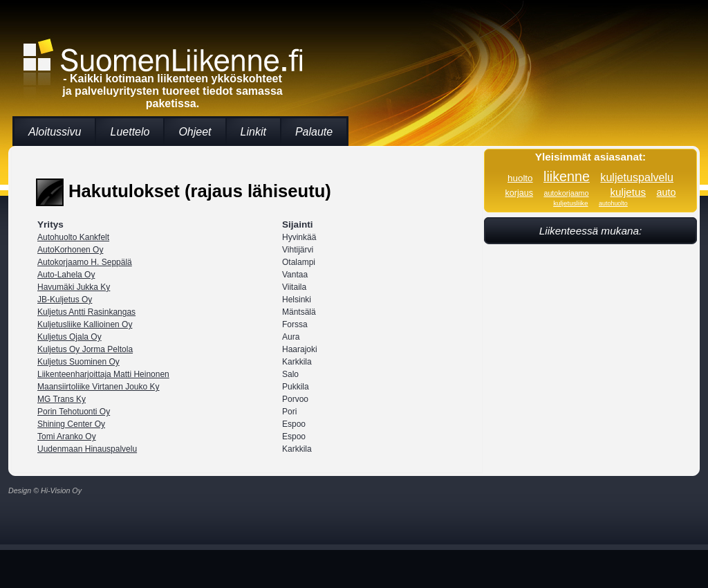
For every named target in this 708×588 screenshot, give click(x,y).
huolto (520, 178)
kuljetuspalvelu (637, 177)
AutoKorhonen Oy (70, 250)
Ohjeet (195, 132)
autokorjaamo (566, 193)
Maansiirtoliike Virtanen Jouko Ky (99, 387)
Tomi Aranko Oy (67, 437)
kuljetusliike (570, 203)
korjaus (519, 193)
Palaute (314, 132)
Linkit (253, 132)
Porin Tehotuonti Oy (74, 412)
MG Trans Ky (62, 399)
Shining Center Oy (71, 424)
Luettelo (130, 132)
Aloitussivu (55, 132)
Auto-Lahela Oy (66, 275)
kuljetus (628, 192)
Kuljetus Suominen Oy (78, 362)
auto (667, 192)
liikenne (567, 176)
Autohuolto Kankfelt (73, 237)
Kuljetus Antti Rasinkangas (86, 312)
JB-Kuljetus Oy (65, 300)
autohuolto (613, 203)
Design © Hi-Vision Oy (45, 490)
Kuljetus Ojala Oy (69, 337)
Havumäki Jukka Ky (74, 287)
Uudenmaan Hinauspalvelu (87, 449)
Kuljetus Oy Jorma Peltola (85, 349)
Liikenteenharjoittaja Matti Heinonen (103, 374)
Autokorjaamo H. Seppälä (85, 262)
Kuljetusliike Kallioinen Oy (85, 324)
